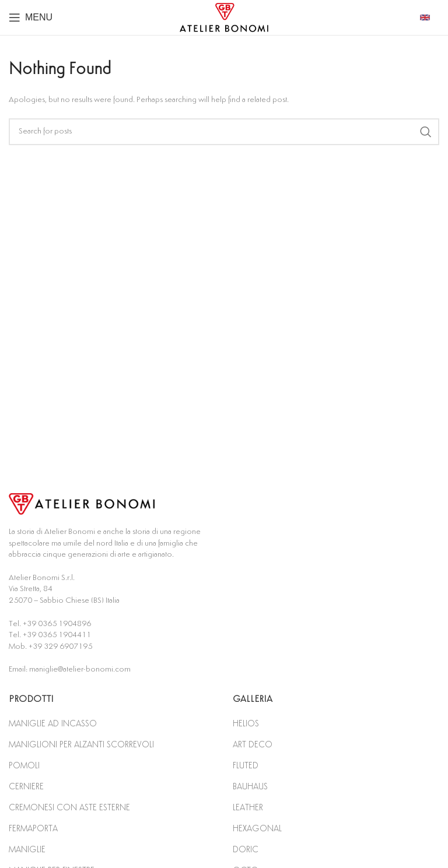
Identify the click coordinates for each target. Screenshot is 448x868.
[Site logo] (224, 17)
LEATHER (248, 808)
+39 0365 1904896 (57, 624)
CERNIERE (26, 787)
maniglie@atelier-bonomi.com (80, 669)
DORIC (246, 850)
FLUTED (246, 766)
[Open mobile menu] (31, 17)
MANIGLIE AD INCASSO (53, 724)
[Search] (224, 132)
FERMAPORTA (33, 829)
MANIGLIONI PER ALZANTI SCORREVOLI (81, 745)
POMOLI (24, 766)
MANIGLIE (27, 850)
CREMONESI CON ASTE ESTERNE (69, 808)
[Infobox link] (430, 17)
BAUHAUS (250, 787)
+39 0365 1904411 (57, 635)
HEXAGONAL (257, 829)
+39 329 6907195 (60, 646)
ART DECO (253, 745)
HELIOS (246, 724)
